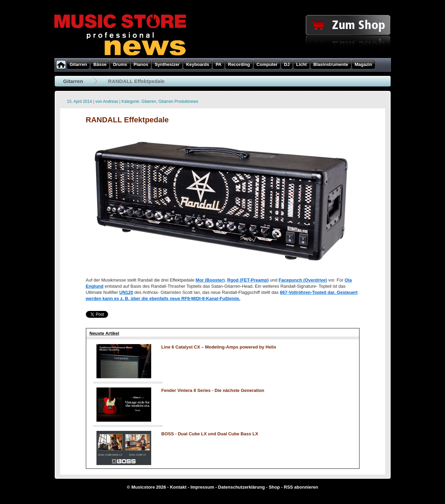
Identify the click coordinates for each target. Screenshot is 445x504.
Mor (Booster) (210, 280)
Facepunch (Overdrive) (303, 280)
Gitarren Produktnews (178, 101)
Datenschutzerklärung (242, 487)
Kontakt (178, 487)
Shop (274, 487)
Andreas (111, 101)
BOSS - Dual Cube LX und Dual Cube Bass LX (210, 434)
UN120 (126, 292)
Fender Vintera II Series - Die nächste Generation (213, 390)
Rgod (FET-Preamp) (248, 280)
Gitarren (73, 81)
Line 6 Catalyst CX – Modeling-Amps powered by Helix (219, 347)
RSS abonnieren (301, 487)
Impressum (202, 487)
